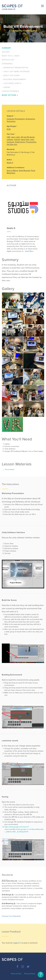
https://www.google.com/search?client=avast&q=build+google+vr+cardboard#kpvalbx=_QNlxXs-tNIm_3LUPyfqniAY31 (24, 829)
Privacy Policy (30, 974)
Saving (6, 87)
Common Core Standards (11, 916)
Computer (10, 142)
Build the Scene (11, 76)
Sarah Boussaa (24, 171)
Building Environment (14, 79)
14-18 (9, 129)
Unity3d (17, 140)
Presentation (9, 469)
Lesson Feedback (10, 91)
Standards (7, 64)
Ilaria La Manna (12, 171)
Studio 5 (10, 163)
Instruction (8, 60)
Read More (29, 251)
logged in (17, 943)
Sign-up (12, 9)
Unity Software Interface (16, 72)
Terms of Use (16, 974)
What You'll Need (11, 56)
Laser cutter (16, 137)
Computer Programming (16, 119)
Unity (32, 140)
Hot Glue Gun (12, 144)
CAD (8, 137)
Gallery (6, 52)
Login (5, 9)
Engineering (30, 119)
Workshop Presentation (15, 68)
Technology (11, 121)
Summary (7, 48)
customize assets (12, 83)
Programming (31, 142)
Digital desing (20, 142)
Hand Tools (25, 140)
